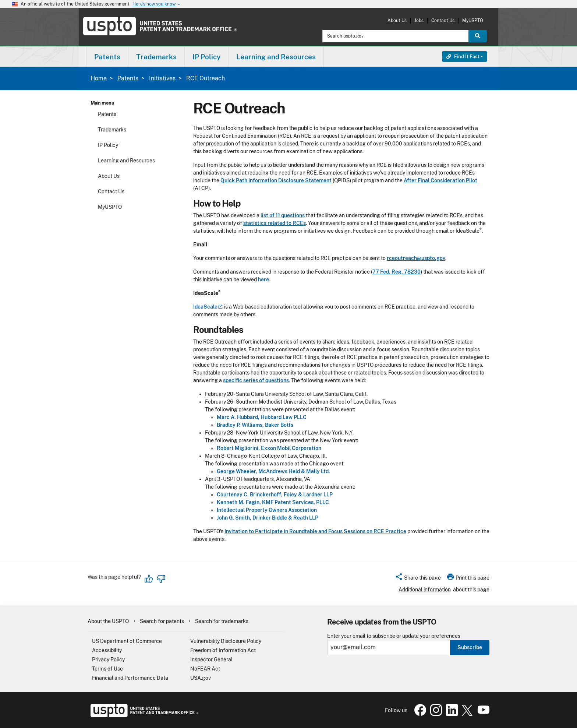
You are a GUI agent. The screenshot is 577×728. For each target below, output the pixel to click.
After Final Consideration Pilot (440, 180)
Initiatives (162, 78)
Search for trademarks (222, 621)
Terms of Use (107, 669)
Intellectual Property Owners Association (267, 510)
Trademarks (112, 130)
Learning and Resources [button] (276, 57)
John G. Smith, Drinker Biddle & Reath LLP (268, 518)
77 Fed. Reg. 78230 (397, 272)
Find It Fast (463, 57)
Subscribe (470, 647)
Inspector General (211, 660)
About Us (397, 20)
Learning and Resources (126, 161)
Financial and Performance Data (130, 678)
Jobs (419, 20)
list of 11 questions (283, 215)
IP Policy (108, 145)
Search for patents (162, 621)
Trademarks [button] (156, 57)
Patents (128, 78)
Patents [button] (107, 57)
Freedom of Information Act (223, 650)
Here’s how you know (157, 4)
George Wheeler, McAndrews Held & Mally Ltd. (273, 471)
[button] (418, 579)
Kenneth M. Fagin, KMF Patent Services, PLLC (273, 502)
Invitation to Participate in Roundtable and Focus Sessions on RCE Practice (315, 531)
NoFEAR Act (205, 669)
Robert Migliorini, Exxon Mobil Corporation (269, 448)
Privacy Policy (108, 660)
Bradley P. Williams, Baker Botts (255, 425)
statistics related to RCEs (275, 223)
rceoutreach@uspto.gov (416, 258)
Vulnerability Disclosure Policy (226, 641)
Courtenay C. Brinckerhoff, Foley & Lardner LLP (275, 495)
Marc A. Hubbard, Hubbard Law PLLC (262, 417)
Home (99, 78)
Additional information (425, 590)
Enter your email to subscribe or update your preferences (394, 636)
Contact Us (443, 20)
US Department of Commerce (127, 641)
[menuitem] (107, 57)
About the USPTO (108, 621)
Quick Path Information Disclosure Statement (276, 180)
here (263, 279)
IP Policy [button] (206, 57)
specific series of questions (256, 380)
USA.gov (201, 678)
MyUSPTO (473, 20)
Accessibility (107, 650)
